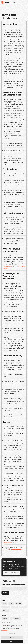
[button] (25, 2)
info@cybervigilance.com (15, 549)
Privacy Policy (4, 630)
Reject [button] (12, 637)
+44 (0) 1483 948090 (6, 623)
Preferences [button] (12, 633)
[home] (10, 2)
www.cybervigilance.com (10, 542)
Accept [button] (12, 641)
